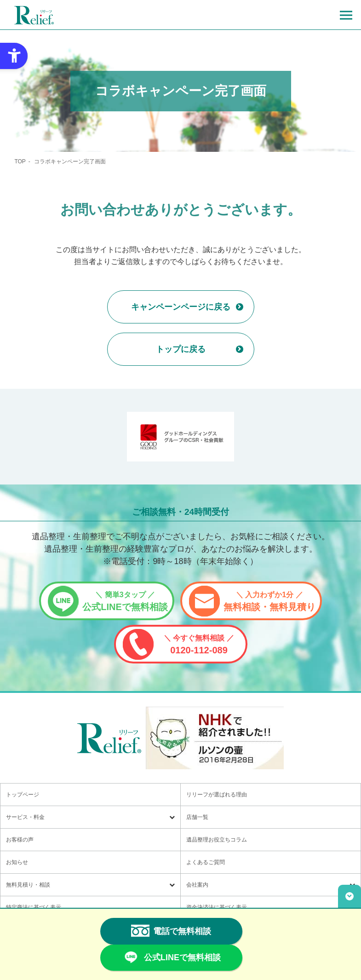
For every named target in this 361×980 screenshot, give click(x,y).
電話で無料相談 (171, 931)
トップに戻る (181, 349)
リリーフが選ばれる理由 (217, 795)
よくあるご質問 (206, 862)
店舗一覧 (197, 817)
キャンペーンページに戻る (181, 307)
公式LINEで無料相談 (125, 601)
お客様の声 (20, 840)
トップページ (23, 795)
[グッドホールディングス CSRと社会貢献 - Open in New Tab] (180, 437)
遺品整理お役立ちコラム (217, 840)
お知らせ (17, 862)
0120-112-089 (199, 645)
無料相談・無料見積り (269, 601)
